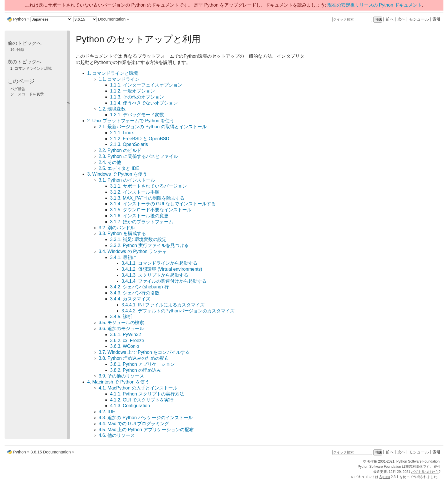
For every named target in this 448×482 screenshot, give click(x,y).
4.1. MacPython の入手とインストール (138, 388)
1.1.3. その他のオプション (137, 97)
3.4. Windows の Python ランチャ (133, 251)
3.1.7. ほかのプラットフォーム (141, 222)
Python (20, 19)
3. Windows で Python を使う (117, 174)
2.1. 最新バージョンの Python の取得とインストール (153, 127)
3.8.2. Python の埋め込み (136, 370)
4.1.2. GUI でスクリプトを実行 (142, 400)
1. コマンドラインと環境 (113, 73)
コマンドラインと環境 (31, 68)
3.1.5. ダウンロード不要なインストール (151, 210)
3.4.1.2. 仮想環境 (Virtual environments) (162, 269)
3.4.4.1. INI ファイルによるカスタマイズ (163, 305)
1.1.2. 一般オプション (132, 91)
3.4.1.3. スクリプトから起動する (155, 275)
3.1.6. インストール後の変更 (139, 216)
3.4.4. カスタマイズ (130, 299)
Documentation (112, 19)
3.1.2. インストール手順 (135, 192)
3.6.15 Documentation (51, 452)
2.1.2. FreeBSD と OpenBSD (140, 139)
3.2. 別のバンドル (117, 228)
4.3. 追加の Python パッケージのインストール (146, 418)
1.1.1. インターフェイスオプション (146, 85)
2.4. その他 (110, 162)
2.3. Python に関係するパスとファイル (138, 156)
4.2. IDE (107, 412)
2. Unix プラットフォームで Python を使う (131, 121)
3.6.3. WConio (124, 346)
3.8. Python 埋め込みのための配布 (134, 358)
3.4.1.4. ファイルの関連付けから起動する (164, 281)
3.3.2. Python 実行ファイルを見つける (149, 245)
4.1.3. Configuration (130, 406)
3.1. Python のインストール (127, 180)
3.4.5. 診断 (121, 317)
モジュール (419, 19)
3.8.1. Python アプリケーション (142, 364)
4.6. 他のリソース (117, 435)
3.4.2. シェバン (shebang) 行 (139, 287)
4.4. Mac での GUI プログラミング (134, 424)
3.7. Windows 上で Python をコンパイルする (144, 352)
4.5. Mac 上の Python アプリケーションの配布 (146, 430)
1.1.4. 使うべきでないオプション (144, 103)
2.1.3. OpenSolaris (129, 144)
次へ (401, 19)
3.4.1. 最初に (123, 257)
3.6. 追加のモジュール (121, 329)
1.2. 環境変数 (112, 109)
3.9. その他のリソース (121, 376)
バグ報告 (18, 89)
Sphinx (385, 477)
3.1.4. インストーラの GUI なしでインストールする (163, 204)
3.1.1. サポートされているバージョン (148, 186)
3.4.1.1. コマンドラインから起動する (159, 263)
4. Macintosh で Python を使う (118, 382)
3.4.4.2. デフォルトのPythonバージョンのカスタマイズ (178, 311)
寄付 (437, 467)
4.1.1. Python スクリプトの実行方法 (147, 394)
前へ (390, 19)
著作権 (372, 461)
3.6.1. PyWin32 (126, 335)
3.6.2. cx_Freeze (127, 341)
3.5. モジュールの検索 (121, 323)
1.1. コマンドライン (119, 79)
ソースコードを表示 (27, 94)
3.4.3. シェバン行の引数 (135, 293)
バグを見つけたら (425, 472)
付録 (17, 50)
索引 (437, 19)
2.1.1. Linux (122, 133)
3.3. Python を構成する (122, 233)
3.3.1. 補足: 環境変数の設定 (138, 239)
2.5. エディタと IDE (119, 168)
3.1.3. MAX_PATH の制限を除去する (147, 198)
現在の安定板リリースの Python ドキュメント (375, 5)
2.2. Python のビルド (120, 150)
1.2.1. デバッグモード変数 (137, 115)
